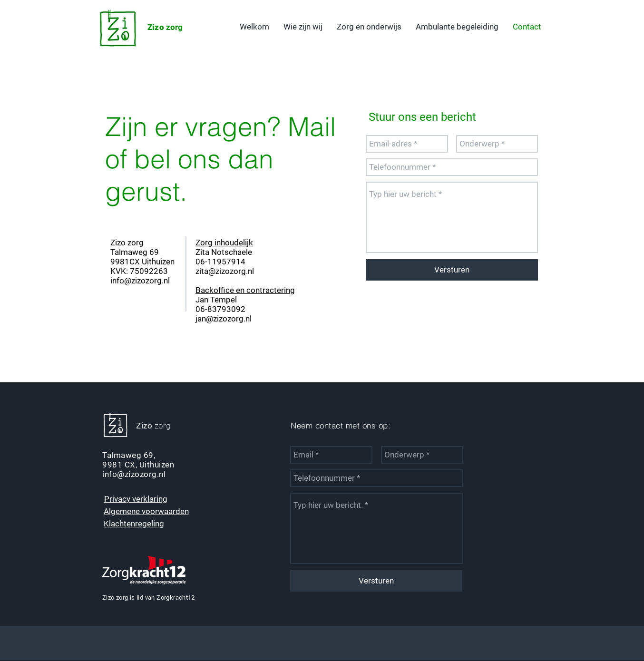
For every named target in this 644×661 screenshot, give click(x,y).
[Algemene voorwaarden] (146, 511)
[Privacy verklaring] (136, 499)
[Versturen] (452, 270)
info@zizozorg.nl (140, 281)
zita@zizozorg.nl (225, 271)
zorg (165, 27)
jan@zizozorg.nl (224, 319)
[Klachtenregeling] (134, 524)
